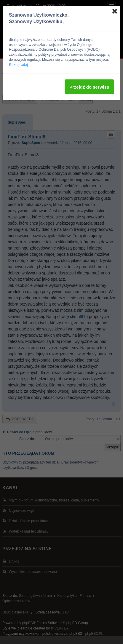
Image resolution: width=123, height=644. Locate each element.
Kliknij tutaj (19, 65)
